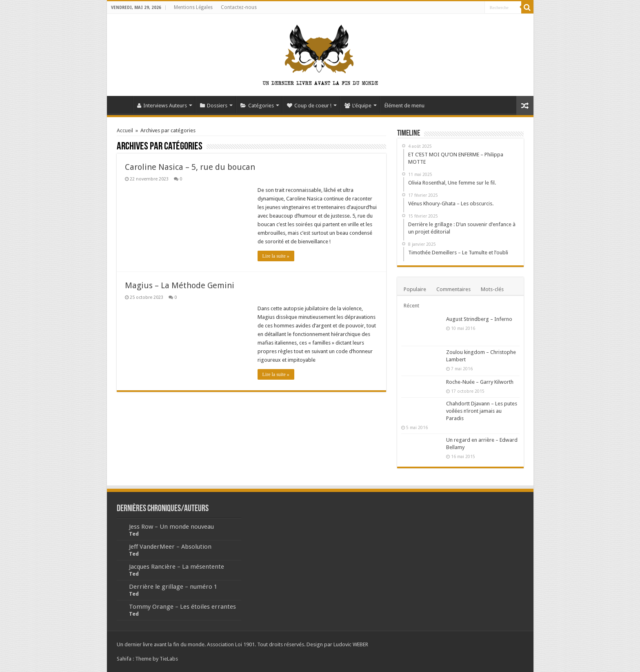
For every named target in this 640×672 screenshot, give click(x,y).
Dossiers (214, 106)
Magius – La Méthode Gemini (180, 285)
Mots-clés (492, 289)
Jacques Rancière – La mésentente (177, 567)
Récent (411, 306)
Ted (134, 534)
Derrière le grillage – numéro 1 (173, 587)
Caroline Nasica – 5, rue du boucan (190, 167)
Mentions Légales (193, 7)
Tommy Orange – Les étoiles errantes (182, 607)
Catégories (257, 106)
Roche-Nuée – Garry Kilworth (480, 382)
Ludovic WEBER (351, 644)
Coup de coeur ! (309, 106)
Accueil (122, 105)
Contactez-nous (239, 7)
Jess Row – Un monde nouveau (171, 527)
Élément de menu (404, 106)
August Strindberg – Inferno (479, 319)
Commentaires (453, 289)
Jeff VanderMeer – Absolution (170, 547)
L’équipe (358, 106)
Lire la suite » (276, 256)
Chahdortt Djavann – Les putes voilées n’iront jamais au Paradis (482, 411)
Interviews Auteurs (162, 106)
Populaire (415, 289)
